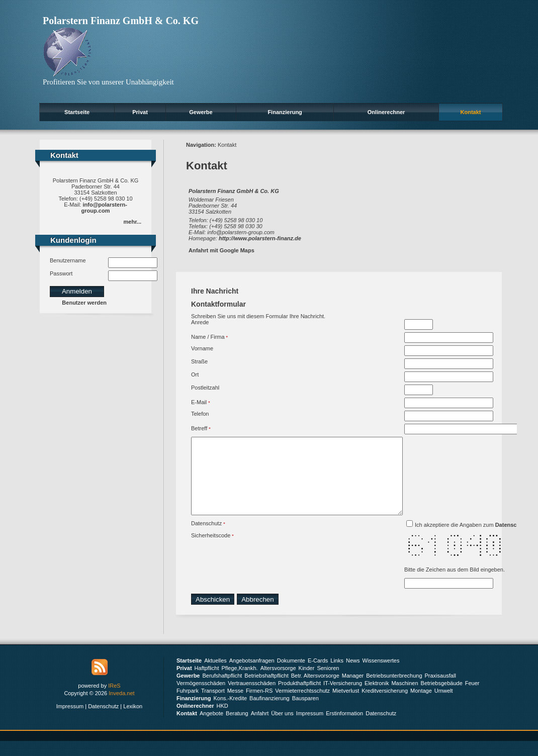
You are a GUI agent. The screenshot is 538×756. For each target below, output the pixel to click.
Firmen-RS (259, 706)
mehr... (132, 222)
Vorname (202, 348)
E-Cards (318, 676)
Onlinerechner (386, 112)
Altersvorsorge (278, 683)
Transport (213, 706)
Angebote (211, 728)
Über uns (282, 728)
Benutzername (68, 260)
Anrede (200, 322)
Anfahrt (260, 728)
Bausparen (305, 713)
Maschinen (405, 698)
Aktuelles (215, 676)
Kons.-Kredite (230, 713)
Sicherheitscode (211, 550)
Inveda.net (121, 708)
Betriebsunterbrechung (394, 691)
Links (337, 676)
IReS (114, 701)
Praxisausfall (440, 691)
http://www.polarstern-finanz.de (260, 238)
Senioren (328, 683)
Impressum (70, 721)
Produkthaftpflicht (299, 698)
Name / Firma (208, 337)
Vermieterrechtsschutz (302, 706)
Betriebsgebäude (442, 698)
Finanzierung (285, 112)
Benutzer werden (84, 303)
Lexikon (133, 721)
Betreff (199, 428)
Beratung (237, 728)
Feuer (472, 698)
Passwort (61, 273)
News (353, 676)
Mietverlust (346, 706)
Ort (195, 374)
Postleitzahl (205, 388)
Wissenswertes (381, 676)
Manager (353, 691)
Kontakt (471, 112)
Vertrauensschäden (252, 698)
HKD (222, 721)
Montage (421, 706)
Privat (140, 112)
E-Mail (199, 402)
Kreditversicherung (385, 706)
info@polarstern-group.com (104, 208)
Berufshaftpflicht (222, 691)
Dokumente (291, 676)
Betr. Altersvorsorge (315, 691)
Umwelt (444, 706)
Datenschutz (206, 538)
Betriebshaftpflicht (266, 691)
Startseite (77, 112)
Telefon (200, 414)
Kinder (307, 683)
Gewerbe (201, 112)
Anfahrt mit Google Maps (221, 250)
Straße (199, 361)
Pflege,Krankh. (240, 683)
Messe (235, 706)
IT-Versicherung (343, 698)
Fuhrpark (188, 706)
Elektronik (377, 698)
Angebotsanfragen (252, 676)
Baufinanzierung (270, 713)
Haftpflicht (207, 683)
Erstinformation (344, 728)
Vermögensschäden (201, 698)
